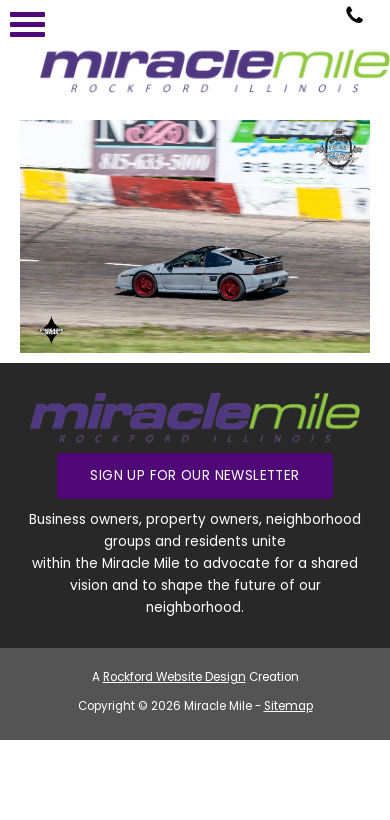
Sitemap (288, 706)
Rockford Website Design (174, 677)
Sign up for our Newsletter (194, 475)
